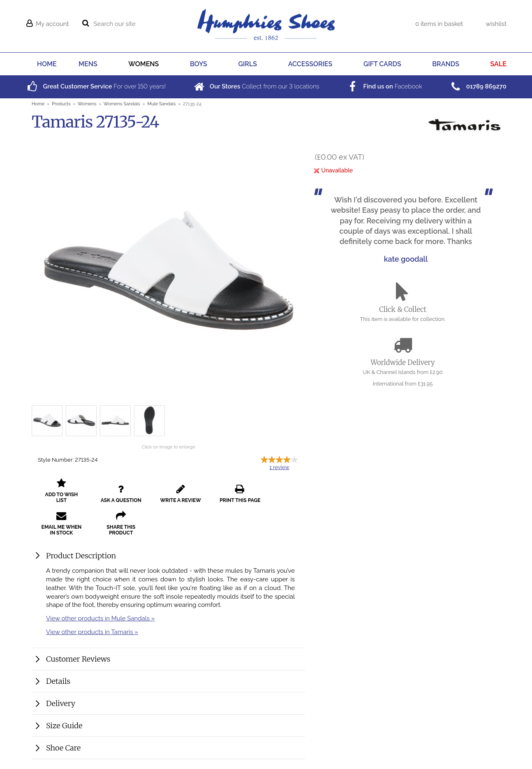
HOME (47, 64)
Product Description (81, 561)
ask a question (114, 497)
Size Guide (64, 731)
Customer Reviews (78, 665)
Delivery (61, 709)
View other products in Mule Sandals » (100, 624)
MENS (88, 64)
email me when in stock (278, 494)
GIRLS (248, 64)
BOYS (199, 64)
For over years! (96, 86)
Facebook (384, 86)
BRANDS (446, 64)
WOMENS (143, 64)
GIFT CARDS (382, 64)
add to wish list (59, 497)
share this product (59, 529)
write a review (168, 497)
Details (58, 687)
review (279, 467)
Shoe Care (63, 754)
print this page (223, 497)
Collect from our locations (256, 86)
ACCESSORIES (310, 64)
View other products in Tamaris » (92, 638)
